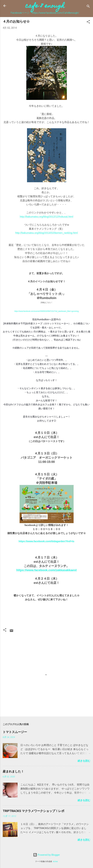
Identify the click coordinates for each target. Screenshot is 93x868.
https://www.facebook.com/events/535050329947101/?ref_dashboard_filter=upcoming (46, 311)
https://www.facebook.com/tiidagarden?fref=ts (47, 541)
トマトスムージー (15, 732)
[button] (88, 22)
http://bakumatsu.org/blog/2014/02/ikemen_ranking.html (46, 233)
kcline (55, 862)
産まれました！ (13, 771)
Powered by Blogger (46, 855)
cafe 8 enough (45, 6)
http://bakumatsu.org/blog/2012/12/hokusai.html (46, 217)
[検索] (88, 7)
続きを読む (84, 761)
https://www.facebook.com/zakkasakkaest (46, 570)
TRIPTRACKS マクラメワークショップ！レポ (34, 811)
